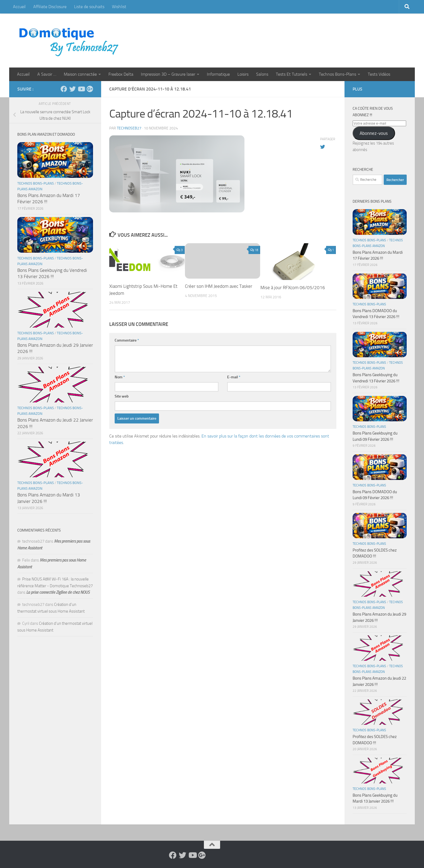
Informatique (218, 74)
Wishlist (119, 7)
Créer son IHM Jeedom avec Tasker (219, 286)
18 (254, 250)
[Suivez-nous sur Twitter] (72, 89)
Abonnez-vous (374, 133)
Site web (122, 396)
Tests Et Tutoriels (291, 74)
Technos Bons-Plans (337, 74)
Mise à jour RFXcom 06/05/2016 (293, 288)
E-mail (234, 377)
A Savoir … (47, 74)
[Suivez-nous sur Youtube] (81, 89)
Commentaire (127, 340)
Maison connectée (80, 74)
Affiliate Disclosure (50, 7)
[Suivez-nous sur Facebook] (64, 89)
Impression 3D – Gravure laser (168, 74)
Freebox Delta (121, 74)
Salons (262, 74)
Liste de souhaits (89, 7)
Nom (120, 377)
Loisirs (243, 74)
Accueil (19, 7)
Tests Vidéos (379, 74)
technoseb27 (129, 128)
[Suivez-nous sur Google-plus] (90, 89)
